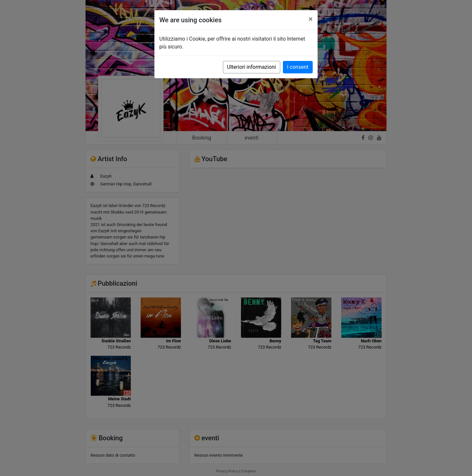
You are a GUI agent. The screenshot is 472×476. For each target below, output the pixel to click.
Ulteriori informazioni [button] (252, 67)
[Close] (311, 19)
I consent (298, 67)
